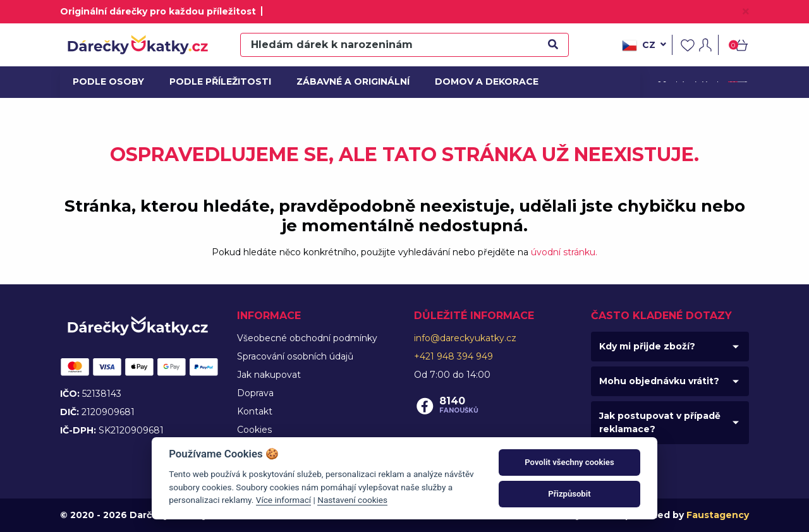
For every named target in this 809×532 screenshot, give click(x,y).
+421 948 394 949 (453, 356)
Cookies (254, 430)
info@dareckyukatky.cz (465, 338)
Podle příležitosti (216, 82)
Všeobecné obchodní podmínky (307, 338)
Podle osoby (107, 82)
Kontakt (255, 411)
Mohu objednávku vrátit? (659, 381)
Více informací (283, 500)
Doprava (255, 393)
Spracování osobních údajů (295, 356)
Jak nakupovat (269, 375)
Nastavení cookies (352, 500)
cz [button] (644, 45)
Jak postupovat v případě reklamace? (660, 422)
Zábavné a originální (348, 82)
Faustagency (718, 515)
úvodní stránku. (564, 252)
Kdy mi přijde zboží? (647, 346)
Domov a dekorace (482, 82)
